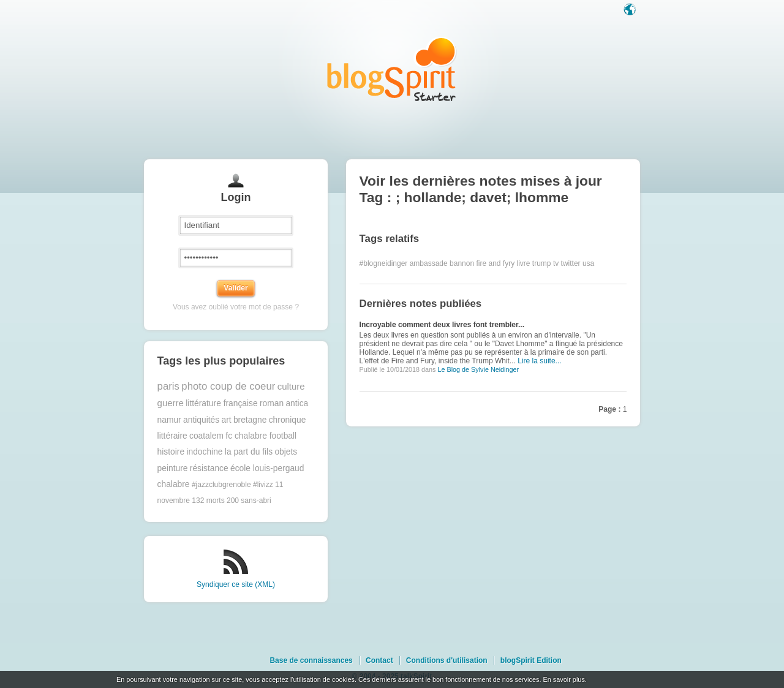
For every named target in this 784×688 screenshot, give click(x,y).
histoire (171, 452)
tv (556, 263)
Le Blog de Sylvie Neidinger (478, 369)
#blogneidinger (384, 263)
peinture (173, 468)
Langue (631, 10)
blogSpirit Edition (531, 660)
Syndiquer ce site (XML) (236, 584)
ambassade (429, 263)
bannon (462, 263)
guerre (171, 403)
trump (542, 263)
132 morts (208, 501)
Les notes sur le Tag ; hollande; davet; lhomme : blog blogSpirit (392, 69)
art (226, 420)
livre (524, 263)
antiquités (201, 420)
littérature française (221, 403)
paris (168, 386)
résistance (209, 468)
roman (272, 403)
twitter (571, 263)
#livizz (263, 485)
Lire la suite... (539, 361)
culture (291, 386)
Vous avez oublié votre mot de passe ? (236, 307)
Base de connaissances (311, 660)
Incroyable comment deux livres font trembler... (442, 325)
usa (588, 263)
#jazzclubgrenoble (221, 485)
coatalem (206, 436)
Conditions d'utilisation (447, 660)
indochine (204, 452)
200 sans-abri (249, 501)
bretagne (250, 420)
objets (286, 452)
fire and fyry (495, 263)
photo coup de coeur (228, 386)
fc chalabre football (261, 436)
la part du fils (249, 452)
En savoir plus (563, 679)
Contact (379, 660)
